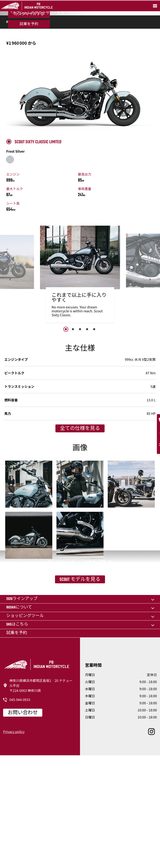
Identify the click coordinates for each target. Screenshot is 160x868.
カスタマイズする (29, 53)
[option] (80, 338)
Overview (12, 85)
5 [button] (94, 392)
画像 (47, 85)
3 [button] (80, 392)
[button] (10, 342)
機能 (25, 85)
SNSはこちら (17, 737)
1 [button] (66, 392)
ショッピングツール (25, 728)
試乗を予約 (29, 63)
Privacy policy (14, 844)
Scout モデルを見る (80, 669)
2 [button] (73, 392)
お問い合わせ (23, 825)
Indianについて (19, 720)
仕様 (36, 85)
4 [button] (87, 392)
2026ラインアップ (22, 711)
